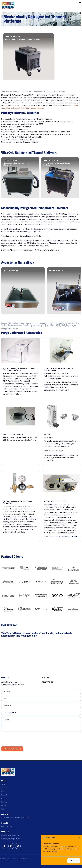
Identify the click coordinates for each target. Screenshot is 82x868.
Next (79, 153)
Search (4, 805)
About (3, 798)
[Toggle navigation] (80, 3)
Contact (4, 802)
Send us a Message (12, 749)
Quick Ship (74, 861)
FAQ (3, 809)
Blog (3, 791)
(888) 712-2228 (48, 682)
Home (3, 784)
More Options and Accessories (61, 536)
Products (4, 788)
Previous (73, 153)
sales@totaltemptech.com (12, 682)
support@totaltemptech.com (13, 685)
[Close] (79, 838)
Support (4, 795)
